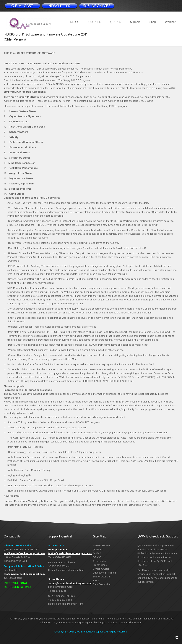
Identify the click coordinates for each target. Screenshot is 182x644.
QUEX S (116, 22)
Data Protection (102, 584)
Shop (153, 22)
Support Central (102, 577)
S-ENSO (97, 557)
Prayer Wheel (100, 565)
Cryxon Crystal (101, 569)
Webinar (170, 22)
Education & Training (104, 573)
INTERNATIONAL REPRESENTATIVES (18, 585)
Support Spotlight (97, 6)
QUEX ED (95, 22)
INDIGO (74, 22)
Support (135, 22)
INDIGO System (101, 546)
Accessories (99, 561)
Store (96, 581)
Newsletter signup (22, 6)
